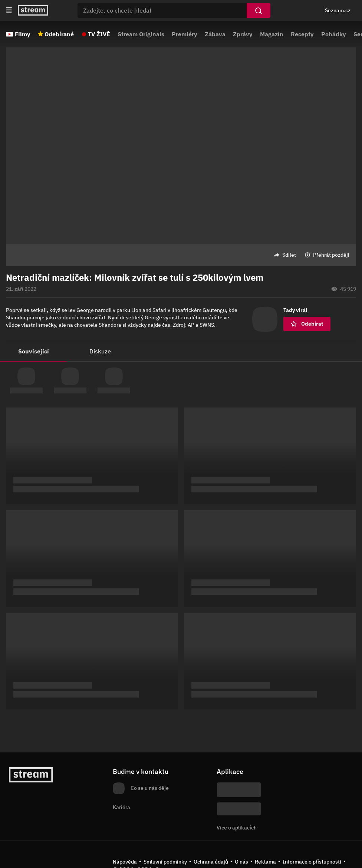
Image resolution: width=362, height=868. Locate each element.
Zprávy (243, 34)
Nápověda (125, 862)
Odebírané (59, 34)
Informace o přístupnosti (312, 862)
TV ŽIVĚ (99, 34)
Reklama (265, 862)
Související (34, 351)
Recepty (302, 34)
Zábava (215, 34)
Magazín (272, 34)
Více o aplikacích (237, 828)
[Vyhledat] (259, 10)
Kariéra (121, 807)
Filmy (23, 34)
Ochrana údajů (211, 862)
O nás (241, 862)
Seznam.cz (338, 10)
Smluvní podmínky (165, 862)
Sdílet (289, 255)
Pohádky (334, 34)
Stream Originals (141, 34)
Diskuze (100, 351)
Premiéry (185, 34)
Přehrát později (331, 255)
